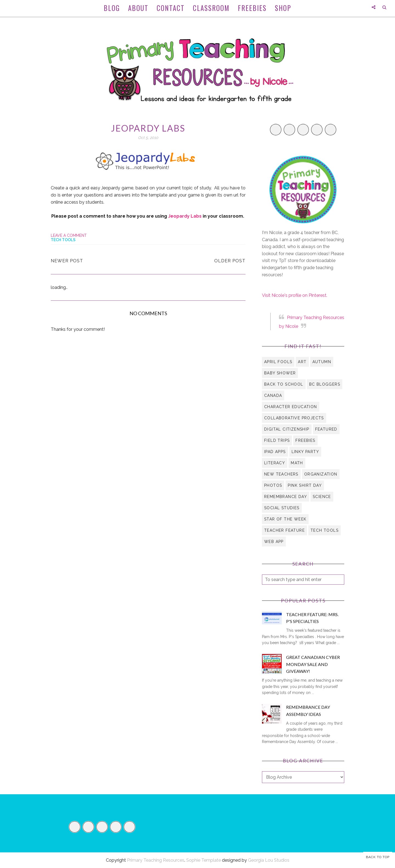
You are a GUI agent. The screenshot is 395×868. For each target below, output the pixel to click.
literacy (275, 463)
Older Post (230, 261)
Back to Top (378, 857)
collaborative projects (294, 418)
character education (291, 407)
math (297, 463)
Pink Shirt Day (305, 485)
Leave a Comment (69, 235)
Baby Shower (280, 373)
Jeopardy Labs (185, 216)
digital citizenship (287, 429)
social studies (282, 508)
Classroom (211, 8)
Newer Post (67, 261)
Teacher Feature (284, 530)
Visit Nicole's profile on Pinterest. (295, 295)
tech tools (63, 240)
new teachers (281, 474)
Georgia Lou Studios (269, 860)
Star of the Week (285, 519)
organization (321, 474)
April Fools (278, 362)
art (302, 362)
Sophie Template (204, 860)
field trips (277, 440)
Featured (326, 429)
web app (274, 542)
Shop (283, 8)
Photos (273, 485)
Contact (171, 8)
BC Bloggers (325, 384)
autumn (322, 362)
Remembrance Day (286, 497)
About (138, 8)
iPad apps (275, 452)
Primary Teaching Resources (156, 860)
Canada (273, 395)
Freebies (252, 8)
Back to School (284, 384)
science (322, 497)
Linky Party (305, 452)
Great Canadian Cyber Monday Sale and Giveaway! (313, 664)
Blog (112, 8)
